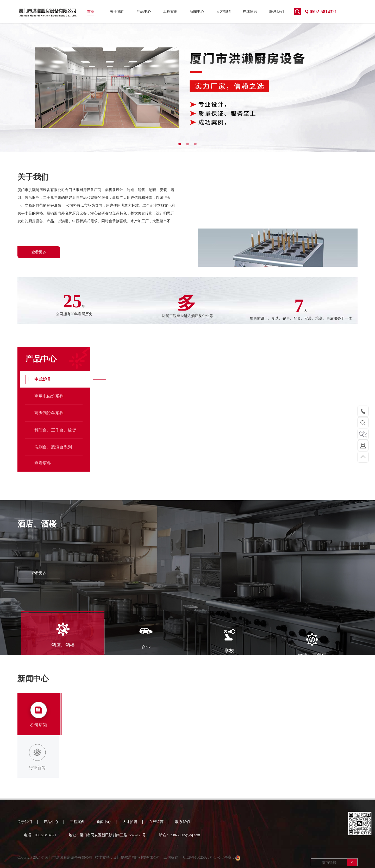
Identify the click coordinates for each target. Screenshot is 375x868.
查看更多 (39, 252)
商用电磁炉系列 (49, 464)
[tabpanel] (187, 88)
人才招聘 (223, 12)
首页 (91, 12)
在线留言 (250, 12)
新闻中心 (197, 12)
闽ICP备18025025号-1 (199, 862)
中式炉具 (43, 448)
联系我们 (277, 12)
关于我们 (117, 12)
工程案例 (170, 12)
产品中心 (144, 12)
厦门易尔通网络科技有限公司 (137, 862)
